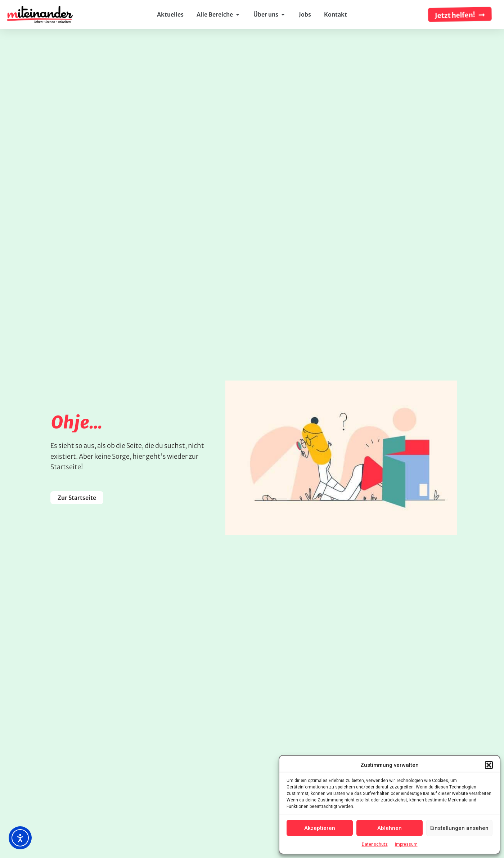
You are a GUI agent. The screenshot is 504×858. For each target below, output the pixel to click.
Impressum (406, 844)
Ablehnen (390, 828)
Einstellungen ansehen (459, 828)
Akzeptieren (320, 828)
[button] (489, 765)
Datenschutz (375, 844)
